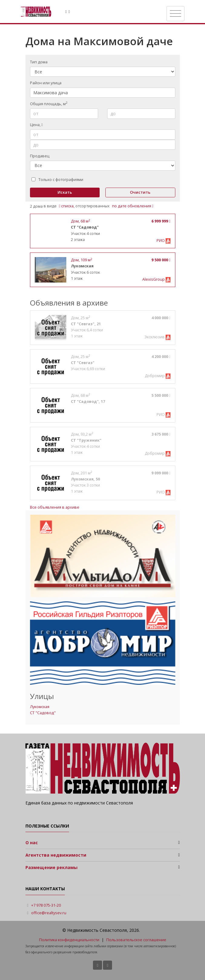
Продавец (40, 156)
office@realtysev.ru (49, 913)
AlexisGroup (154, 279)
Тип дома (39, 62)
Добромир (155, 376)
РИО (161, 241)
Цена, (36, 125)
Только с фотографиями (57, 180)
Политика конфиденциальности (69, 940)
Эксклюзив (155, 337)
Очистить (140, 192)
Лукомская (40, 707)
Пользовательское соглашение (136, 940)
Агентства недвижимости (56, 855)
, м (80, 221)
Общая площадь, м (49, 104)
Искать (65, 192)
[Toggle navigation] (175, 14)
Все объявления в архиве (55, 507)
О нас (32, 843)
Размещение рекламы (51, 867)
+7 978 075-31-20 (46, 905)
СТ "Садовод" (43, 713)
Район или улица (46, 83)
